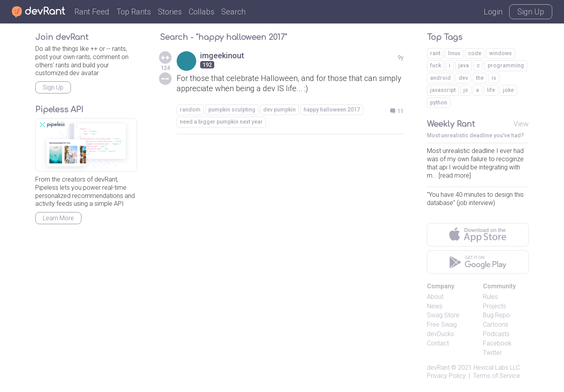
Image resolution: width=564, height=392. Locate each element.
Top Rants (134, 12)
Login (493, 12)
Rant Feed (92, 12)
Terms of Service (497, 376)
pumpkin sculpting (232, 110)
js (466, 90)
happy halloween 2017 (332, 110)
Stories (170, 12)
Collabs (202, 12)
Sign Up (531, 12)
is (494, 78)
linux (454, 53)
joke (508, 90)
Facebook (497, 343)
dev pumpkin (279, 110)
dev (463, 78)
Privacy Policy (446, 376)
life (491, 90)
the (480, 78)
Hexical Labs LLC (497, 368)
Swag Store (443, 315)
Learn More (58, 218)
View (521, 124)
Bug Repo (496, 315)
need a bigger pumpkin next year (221, 122)
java (464, 65)
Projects (494, 306)
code (475, 53)
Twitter (492, 353)
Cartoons (496, 325)
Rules (490, 297)
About (435, 297)
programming (506, 65)
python (439, 102)
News (435, 306)
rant (435, 53)
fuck (436, 65)
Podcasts (496, 334)
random (190, 110)
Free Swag (442, 325)
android (440, 78)
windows (501, 53)
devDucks (440, 334)
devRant (438, 368)
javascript (443, 90)
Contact (438, 343)
